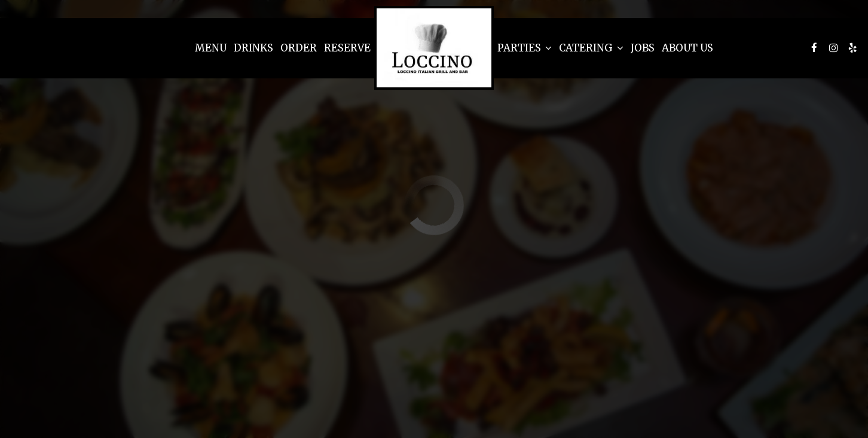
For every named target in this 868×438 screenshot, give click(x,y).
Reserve (347, 48)
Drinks (253, 48)
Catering (591, 48)
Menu (211, 48)
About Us (687, 48)
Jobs (643, 48)
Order (299, 48)
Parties (525, 48)
